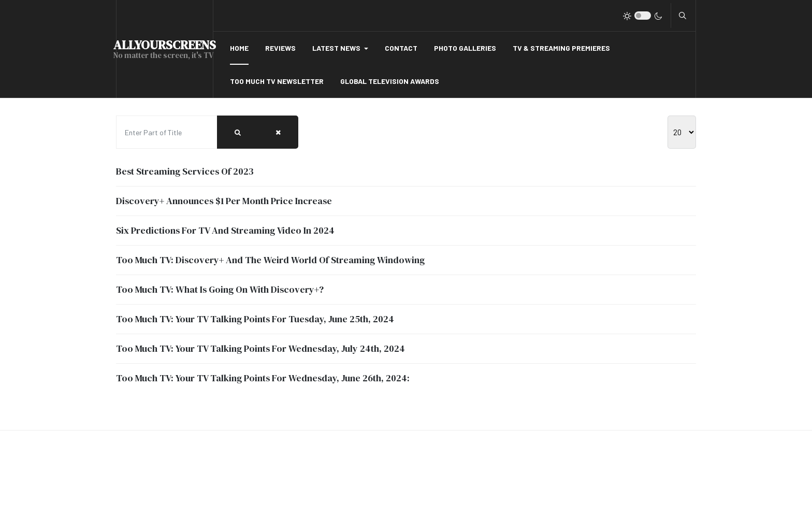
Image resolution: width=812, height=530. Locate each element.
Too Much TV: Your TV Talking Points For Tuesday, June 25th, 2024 (255, 319)
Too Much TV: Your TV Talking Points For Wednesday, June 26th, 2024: (263, 378)
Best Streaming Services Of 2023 (185, 171)
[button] (340, 48)
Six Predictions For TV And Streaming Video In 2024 (225, 230)
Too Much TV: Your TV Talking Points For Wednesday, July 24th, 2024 (260, 348)
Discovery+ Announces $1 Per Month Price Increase (224, 201)
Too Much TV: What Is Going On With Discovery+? (220, 289)
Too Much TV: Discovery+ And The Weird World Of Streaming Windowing (270, 260)
